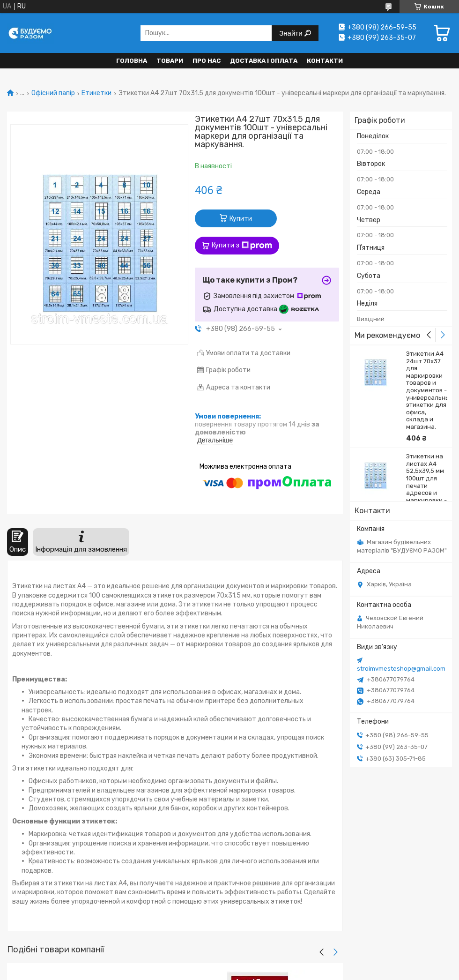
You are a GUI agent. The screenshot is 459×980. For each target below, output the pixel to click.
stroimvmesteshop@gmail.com (401, 669)
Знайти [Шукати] (292, 33)
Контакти (325, 61)
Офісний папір (53, 93)
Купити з (242, 246)
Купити (241, 219)
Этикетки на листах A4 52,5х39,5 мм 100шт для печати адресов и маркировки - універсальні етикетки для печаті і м (426, 489)
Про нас (207, 61)
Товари (170, 61)
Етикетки (96, 93)
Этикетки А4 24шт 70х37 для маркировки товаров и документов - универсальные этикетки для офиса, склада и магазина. (427, 390)
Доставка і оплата (264, 61)
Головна (132, 61)
